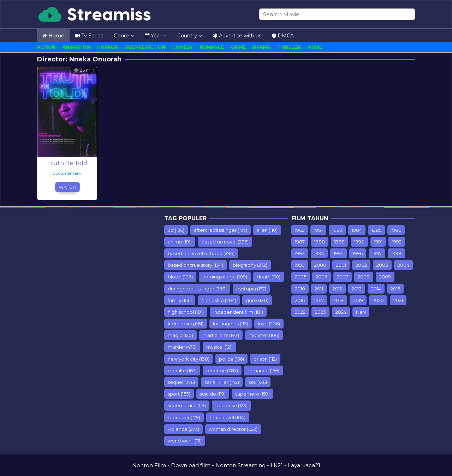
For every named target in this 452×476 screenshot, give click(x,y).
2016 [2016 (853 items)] (300, 300)
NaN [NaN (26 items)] (361, 312)
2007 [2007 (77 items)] (343, 277)
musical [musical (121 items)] (219, 347)
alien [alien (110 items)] (267, 230)
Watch (67, 187)
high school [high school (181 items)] (186, 312)
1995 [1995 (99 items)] (338, 253)
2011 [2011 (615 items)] (319, 289)
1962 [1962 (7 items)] (300, 230)
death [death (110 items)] (269, 277)
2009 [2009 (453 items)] (385, 277)
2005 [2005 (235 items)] (301, 277)
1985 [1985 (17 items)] (376, 230)
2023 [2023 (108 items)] (320, 312)
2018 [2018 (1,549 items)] (338, 300)
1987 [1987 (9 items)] (300, 242)
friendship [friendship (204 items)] (219, 300)
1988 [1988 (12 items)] (320, 242)
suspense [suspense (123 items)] (231, 405)
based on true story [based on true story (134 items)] (195, 265)
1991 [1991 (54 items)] (378, 242)
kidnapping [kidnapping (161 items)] (186, 324)
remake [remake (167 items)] (182, 370)
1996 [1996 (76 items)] (358, 253)
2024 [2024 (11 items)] (341, 312)
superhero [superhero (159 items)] (252, 394)
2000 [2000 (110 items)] (320, 265)
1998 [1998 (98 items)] (396, 253)
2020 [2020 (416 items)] (378, 300)
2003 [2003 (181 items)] (382, 265)
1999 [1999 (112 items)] (300, 265)
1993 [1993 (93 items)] (300, 253)
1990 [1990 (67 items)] (359, 242)
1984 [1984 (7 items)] (357, 230)
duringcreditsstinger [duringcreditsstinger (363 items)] (197, 289)
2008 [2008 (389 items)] (364, 277)
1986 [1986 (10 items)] (396, 230)
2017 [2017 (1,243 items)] (319, 300)
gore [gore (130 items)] (257, 300)
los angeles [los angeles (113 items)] (231, 324)
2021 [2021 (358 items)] (398, 300)
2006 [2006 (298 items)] (322, 277)
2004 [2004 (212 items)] (403, 265)
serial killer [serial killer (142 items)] (222, 382)
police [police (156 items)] (231, 359)
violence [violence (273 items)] (183, 429)
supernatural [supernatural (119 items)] (187, 405)
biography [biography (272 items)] (250, 265)
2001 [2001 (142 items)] (341, 265)
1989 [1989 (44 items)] (340, 242)
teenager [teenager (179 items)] (184, 417)
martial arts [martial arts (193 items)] (221, 335)
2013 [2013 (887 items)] (357, 289)
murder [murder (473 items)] (182, 347)
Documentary (67, 173)
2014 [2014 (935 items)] (376, 289)
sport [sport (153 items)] (179, 394)
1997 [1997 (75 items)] (377, 253)
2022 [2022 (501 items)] (300, 312)
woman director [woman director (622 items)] (233, 429)
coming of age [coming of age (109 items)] (225, 277)
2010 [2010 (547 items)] (300, 289)
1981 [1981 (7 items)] (318, 230)
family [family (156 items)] (180, 300)
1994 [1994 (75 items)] (319, 253)
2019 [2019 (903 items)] (358, 300)
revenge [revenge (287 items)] (222, 370)
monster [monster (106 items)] (264, 335)
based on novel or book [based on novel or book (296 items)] (201, 253)
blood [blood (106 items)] (180, 277)
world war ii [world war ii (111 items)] (185, 441)
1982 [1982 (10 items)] (337, 230)
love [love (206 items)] (269, 324)
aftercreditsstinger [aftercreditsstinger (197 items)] (221, 230)
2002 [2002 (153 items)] (361, 265)
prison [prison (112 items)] (265, 359)
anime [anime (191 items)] (180, 242)
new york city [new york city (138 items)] (189, 359)
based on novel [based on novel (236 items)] (225, 242)
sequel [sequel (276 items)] (181, 382)
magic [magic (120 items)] (180, 335)
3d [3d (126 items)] (176, 230)
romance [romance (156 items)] (263, 370)
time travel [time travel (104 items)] (228, 417)
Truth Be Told (67, 163)
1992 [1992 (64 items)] (397, 242)
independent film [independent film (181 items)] (238, 312)
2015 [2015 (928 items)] (395, 289)
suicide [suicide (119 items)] (213, 394)
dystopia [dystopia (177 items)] (251, 289)
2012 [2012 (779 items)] (337, 289)
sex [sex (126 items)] (258, 382)
